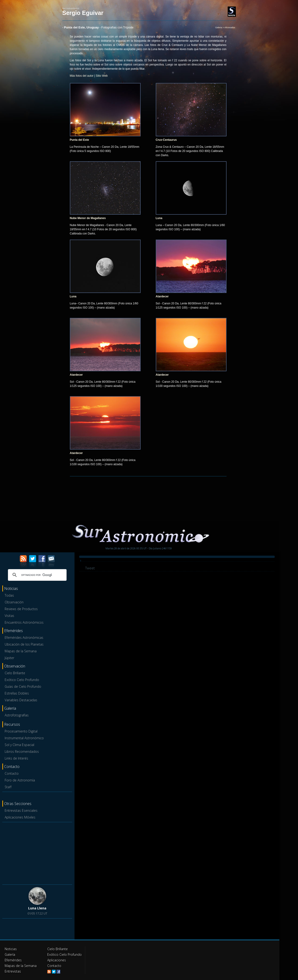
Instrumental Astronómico (24, 738)
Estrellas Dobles (17, 693)
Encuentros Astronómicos (24, 622)
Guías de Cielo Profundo (23, 686)
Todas (9, 595)
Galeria (219, 28)
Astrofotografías (17, 715)
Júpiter (9, 658)
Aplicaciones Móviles (20, 817)
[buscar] (37, 575)
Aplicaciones (57, 960)
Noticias (11, 949)
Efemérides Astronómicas (24, 638)
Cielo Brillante (15, 673)
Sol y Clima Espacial (19, 745)
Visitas (9, 616)
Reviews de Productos (21, 609)
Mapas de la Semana (21, 651)
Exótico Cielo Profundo (22, 680)
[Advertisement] (37, 853)
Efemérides (13, 960)
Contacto (12, 773)
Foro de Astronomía (20, 780)
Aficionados (230, 28)
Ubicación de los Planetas (24, 644)
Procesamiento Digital (21, 731)
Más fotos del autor (82, 76)
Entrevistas (13, 971)
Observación (14, 602)
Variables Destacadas (21, 700)
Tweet (90, 568)
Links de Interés (16, 758)
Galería (10, 954)
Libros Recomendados (22, 751)
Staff (8, 787)
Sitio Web (102, 76)
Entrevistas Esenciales (21, 810)
